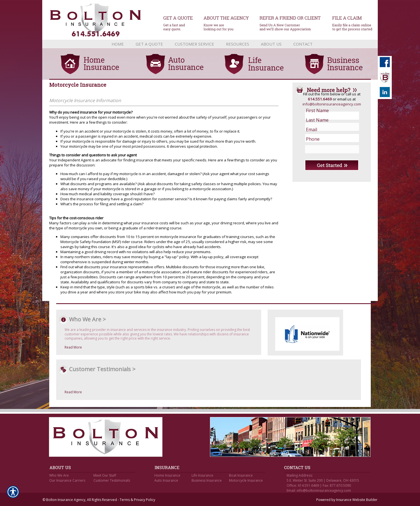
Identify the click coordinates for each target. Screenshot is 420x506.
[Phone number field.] (327, 139)
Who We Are (59, 475)
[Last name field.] (327, 120)
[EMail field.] (327, 130)
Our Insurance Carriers (67, 480)
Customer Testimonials (112, 480)
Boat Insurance (241, 475)
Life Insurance (202, 475)
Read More (73, 347)
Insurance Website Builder (357, 500)
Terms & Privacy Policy (137, 500)
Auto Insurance (166, 480)
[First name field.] (327, 110)
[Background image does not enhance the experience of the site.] (210, 44)
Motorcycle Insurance (246, 480)
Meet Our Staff (105, 475)
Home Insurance (167, 475)
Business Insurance (207, 480)
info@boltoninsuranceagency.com (332, 104)
